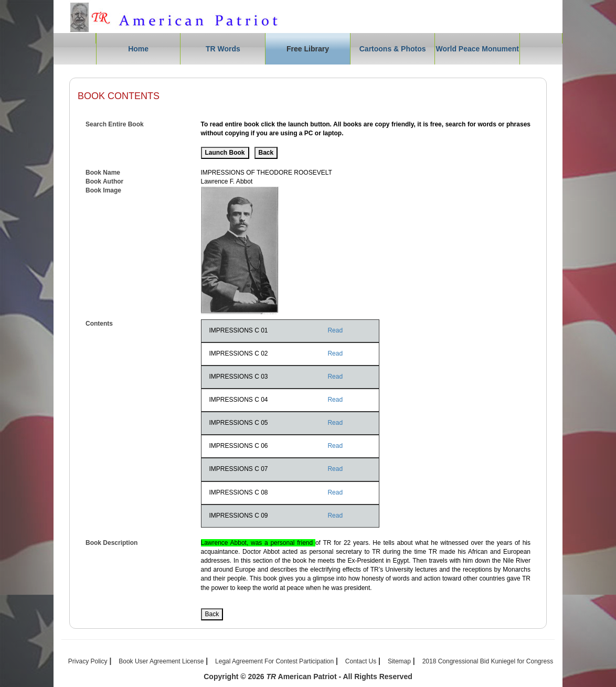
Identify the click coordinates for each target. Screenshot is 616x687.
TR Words (223, 49)
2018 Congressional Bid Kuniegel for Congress (488, 661)
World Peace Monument (477, 49)
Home (138, 49)
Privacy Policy (88, 661)
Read (335, 330)
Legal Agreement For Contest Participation (274, 661)
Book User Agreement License (161, 661)
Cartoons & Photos (393, 49)
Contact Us (361, 661)
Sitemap (399, 661)
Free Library (308, 49)
